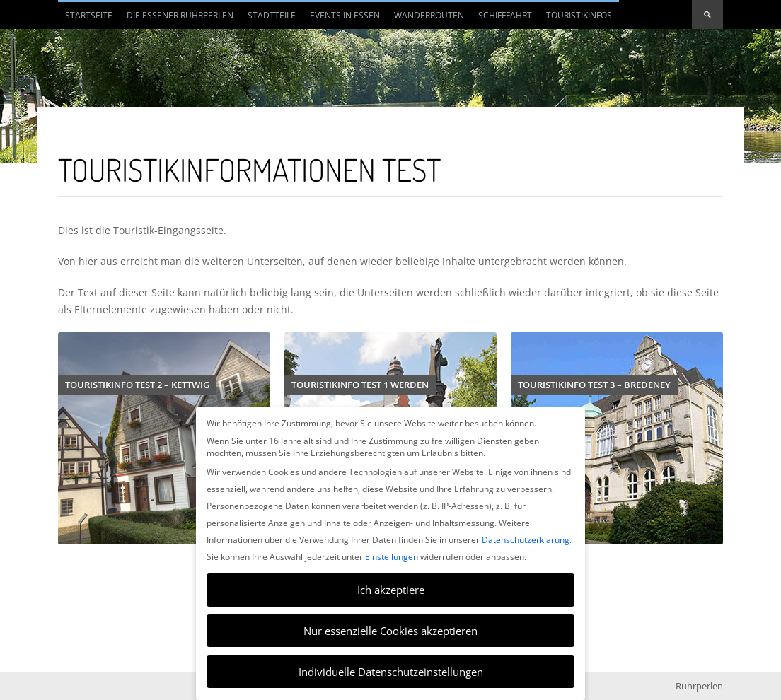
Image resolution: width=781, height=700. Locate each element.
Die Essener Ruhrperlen (177, 19)
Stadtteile (268, 19)
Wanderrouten (429, 15)
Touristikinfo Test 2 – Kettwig (137, 385)
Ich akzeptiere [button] (391, 590)
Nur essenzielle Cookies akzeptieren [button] (390, 631)
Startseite (89, 15)
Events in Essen (345, 15)
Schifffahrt (505, 15)
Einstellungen (392, 557)
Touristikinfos (579, 15)
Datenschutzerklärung (526, 540)
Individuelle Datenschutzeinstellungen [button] (391, 672)
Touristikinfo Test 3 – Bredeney (594, 385)
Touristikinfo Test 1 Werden (360, 385)
